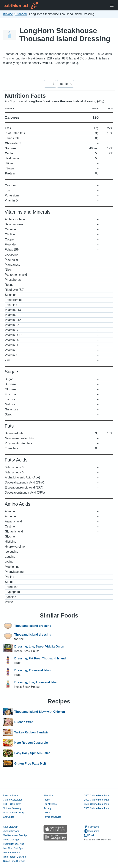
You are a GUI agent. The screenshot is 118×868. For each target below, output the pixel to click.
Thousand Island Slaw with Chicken (40, 712)
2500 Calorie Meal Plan (96, 804)
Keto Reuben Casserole (31, 743)
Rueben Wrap (24, 722)
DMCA (47, 813)
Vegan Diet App (11, 831)
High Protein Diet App (14, 857)
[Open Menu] (112, 5)
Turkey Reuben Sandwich (32, 732)
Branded (21, 14)
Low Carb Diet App (13, 848)
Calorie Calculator (12, 800)
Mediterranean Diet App (15, 835)
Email (89, 835)
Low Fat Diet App (12, 852)
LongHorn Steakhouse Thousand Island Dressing (65, 35)
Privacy (47, 808)
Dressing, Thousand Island (33, 670)
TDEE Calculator (12, 804)
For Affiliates (50, 804)
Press (47, 800)
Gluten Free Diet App (14, 861)
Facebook (91, 827)
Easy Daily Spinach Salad (32, 753)
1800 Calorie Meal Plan (96, 800)
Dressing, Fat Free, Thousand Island (40, 658)
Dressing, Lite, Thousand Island (37, 682)
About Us (48, 795)
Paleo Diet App (11, 840)
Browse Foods (11, 795)
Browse (8, 14)
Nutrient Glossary (12, 808)
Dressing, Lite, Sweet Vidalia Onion (39, 646)
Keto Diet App (10, 827)
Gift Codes (9, 817)
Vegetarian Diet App (14, 844)
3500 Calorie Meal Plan (96, 808)
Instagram (92, 831)
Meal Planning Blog (13, 813)
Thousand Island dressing (33, 626)
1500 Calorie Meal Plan (96, 795)
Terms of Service (52, 817)
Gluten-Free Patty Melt (30, 764)
